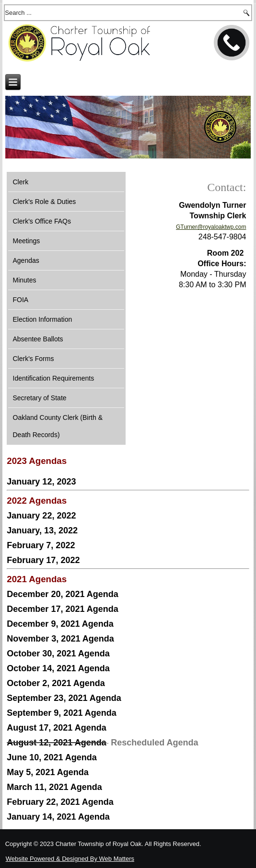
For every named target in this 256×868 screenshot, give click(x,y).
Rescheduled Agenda (154, 743)
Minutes (25, 280)
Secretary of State (40, 398)
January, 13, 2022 (42, 530)
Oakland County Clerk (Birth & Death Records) (58, 426)
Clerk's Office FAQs (42, 221)
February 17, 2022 (43, 560)
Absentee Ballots (38, 339)
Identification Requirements (54, 378)
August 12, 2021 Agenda (56, 743)
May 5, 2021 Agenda (47, 772)
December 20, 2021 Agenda (62, 594)
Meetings (27, 241)
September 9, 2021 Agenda (61, 713)
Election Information (43, 319)
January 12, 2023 (41, 482)
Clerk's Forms (34, 359)
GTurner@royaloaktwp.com (211, 227)
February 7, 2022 (41, 545)
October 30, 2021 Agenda (58, 654)
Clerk (21, 182)
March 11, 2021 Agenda (54, 787)
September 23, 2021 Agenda (64, 698)
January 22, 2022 (41, 516)
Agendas (26, 260)
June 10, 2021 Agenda (52, 757)
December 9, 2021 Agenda (60, 624)
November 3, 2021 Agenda (60, 639)
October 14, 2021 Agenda (58, 668)
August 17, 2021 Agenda (56, 728)
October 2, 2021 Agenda (56, 683)
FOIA (21, 300)
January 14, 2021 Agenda (58, 817)
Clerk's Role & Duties (45, 202)
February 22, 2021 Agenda (60, 802)
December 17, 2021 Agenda (62, 609)
